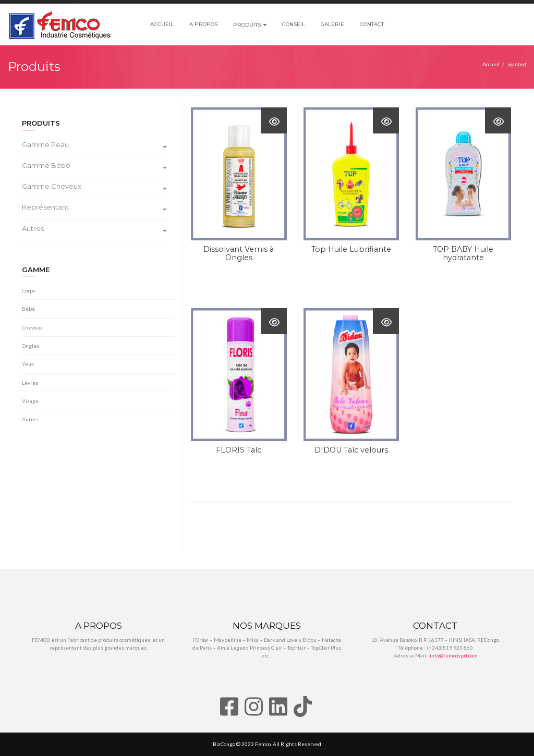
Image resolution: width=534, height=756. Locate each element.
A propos (203, 24)
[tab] (98, 146)
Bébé (28, 309)
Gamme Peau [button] (94, 145)
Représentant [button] (94, 207)
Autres (30, 419)
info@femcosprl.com (454, 655)
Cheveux (32, 327)
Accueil (162, 24)
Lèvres (30, 383)
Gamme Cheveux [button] (94, 186)
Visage (30, 401)
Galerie (332, 24)
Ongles (31, 346)
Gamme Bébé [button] (94, 166)
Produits (247, 25)
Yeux (28, 364)
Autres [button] (94, 229)
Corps (29, 290)
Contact (372, 24)
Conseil (294, 24)
